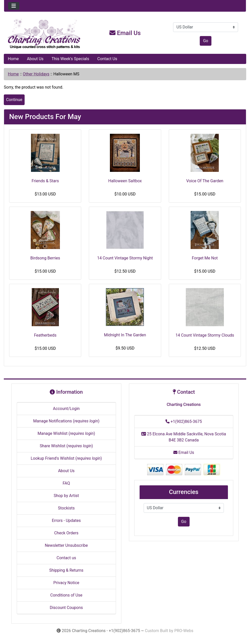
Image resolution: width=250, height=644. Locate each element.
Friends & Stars (45, 181)
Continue (14, 100)
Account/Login (66, 409)
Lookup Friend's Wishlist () (66, 458)
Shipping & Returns (66, 570)
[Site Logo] (44, 34)
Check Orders (66, 533)
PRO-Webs (184, 631)
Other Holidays (36, 74)
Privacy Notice (66, 583)
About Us (35, 59)
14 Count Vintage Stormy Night (125, 258)
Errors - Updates (66, 521)
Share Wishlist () (66, 446)
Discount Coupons (66, 608)
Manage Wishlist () (66, 433)
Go (206, 41)
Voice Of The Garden (205, 181)
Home (13, 59)
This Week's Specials (70, 59)
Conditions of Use (66, 595)
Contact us (66, 558)
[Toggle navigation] (14, 6)
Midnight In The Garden (125, 335)
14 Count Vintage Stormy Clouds (205, 335)
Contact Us (107, 59)
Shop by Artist (66, 496)
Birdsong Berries (45, 258)
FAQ (66, 483)
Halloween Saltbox (125, 181)
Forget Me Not (205, 258)
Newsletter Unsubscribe (66, 545)
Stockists (66, 508)
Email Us (125, 33)
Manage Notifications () (66, 421)
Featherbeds (45, 335)
